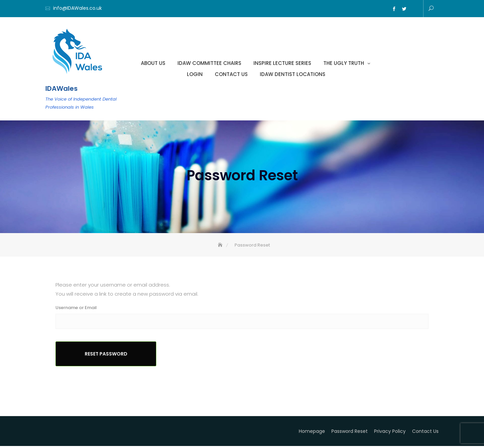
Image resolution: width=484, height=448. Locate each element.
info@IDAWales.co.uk (77, 8)
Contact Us (231, 74)
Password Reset (350, 433)
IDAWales (62, 89)
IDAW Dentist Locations (293, 74)
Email (414, 9)
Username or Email (76, 310)
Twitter (404, 9)
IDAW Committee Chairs (209, 63)
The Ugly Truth (344, 63)
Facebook (394, 9)
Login (195, 74)
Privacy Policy (390, 433)
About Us (153, 63)
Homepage (312, 433)
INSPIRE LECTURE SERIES (282, 63)
